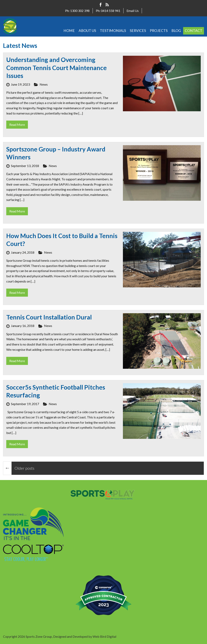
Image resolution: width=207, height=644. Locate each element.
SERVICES (138, 31)
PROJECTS (159, 31)
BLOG (176, 31)
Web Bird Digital (104, 636)
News (44, 84)
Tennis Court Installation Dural (49, 317)
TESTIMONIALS (113, 31)
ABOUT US (87, 31)
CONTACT (194, 31)
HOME (69, 31)
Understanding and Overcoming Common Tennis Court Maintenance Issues (57, 68)
